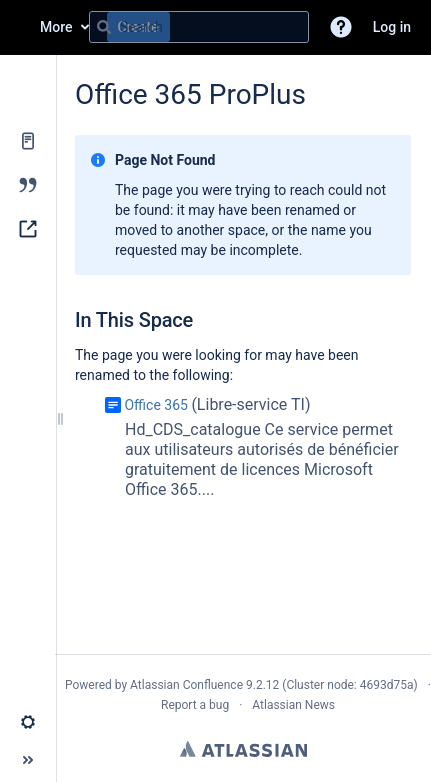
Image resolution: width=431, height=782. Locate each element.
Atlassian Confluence (186, 685)
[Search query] (199, 27)
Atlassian (243, 749)
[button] (341, 27)
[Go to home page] (20, 27)
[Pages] (28, 141)
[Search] (104, 27)
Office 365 (155, 405)
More (56, 27)
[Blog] (28, 185)
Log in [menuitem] (392, 27)
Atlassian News (293, 705)
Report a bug (195, 705)
